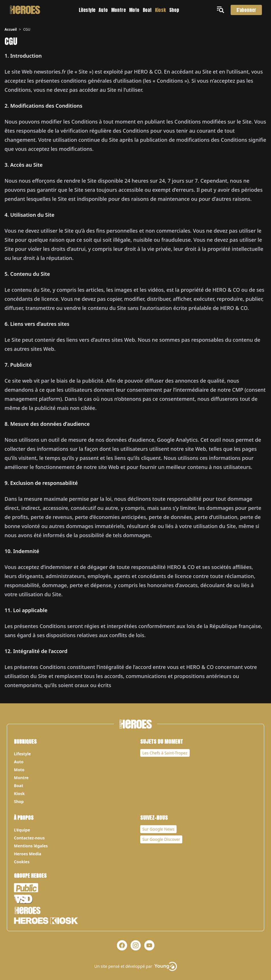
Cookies (22, 862)
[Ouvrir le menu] (222, 10)
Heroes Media (28, 854)
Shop (174, 10)
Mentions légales (31, 846)
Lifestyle (87, 10)
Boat (147, 10)
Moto (134, 10)
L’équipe (22, 830)
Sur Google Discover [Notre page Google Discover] (161, 839)
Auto (103, 10)
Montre (118, 10)
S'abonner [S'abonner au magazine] (246, 10)
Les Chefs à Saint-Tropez (165, 753)
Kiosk (160, 10)
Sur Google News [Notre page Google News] (159, 829)
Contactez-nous (29, 838)
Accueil (11, 29)
